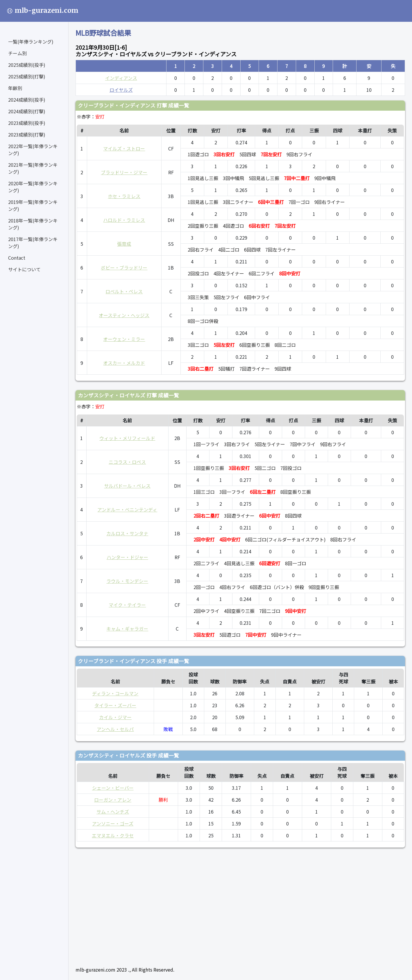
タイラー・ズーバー (115, 705)
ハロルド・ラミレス (124, 220)
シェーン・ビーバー (113, 788)
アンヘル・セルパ (115, 729)
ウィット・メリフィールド (127, 438)
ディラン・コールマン (115, 693)
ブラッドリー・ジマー (124, 172)
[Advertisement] (240, 904)
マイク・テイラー (127, 605)
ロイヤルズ (121, 90)
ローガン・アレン (113, 800)
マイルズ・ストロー (124, 148)
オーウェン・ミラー (124, 339)
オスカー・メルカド (124, 363)
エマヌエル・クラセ (113, 835)
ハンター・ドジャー (127, 557)
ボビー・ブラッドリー (124, 268)
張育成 (124, 244)
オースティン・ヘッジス (124, 315)
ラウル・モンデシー (127, 581)
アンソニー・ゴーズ (113, 823)
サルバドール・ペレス (127, 486)
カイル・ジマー (115, 717)
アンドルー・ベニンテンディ (127, 509)
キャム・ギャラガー (127, 629)
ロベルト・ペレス (124, 291)
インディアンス (121, 78)
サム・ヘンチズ (113, 812)
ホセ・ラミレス (124, 196)
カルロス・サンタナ (127, 533)
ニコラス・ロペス (127, 462)
